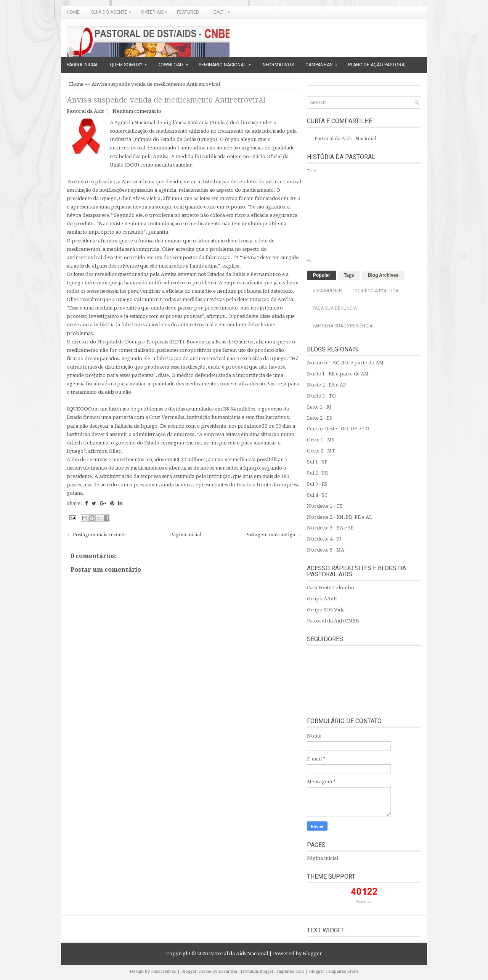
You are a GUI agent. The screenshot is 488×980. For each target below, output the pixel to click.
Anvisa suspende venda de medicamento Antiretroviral (166, 100)
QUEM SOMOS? (131, 62)
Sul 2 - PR (317, 473)
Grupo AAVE (322, 599)
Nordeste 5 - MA (326, 550)
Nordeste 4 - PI (324, 539)
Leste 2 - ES (319, 418)
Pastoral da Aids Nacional (238, 954)
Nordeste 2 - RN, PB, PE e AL (340, 517)
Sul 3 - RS (317, 484)
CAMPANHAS (324, 62)
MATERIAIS (156, 10)
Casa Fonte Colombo (331, 588)
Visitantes (364, 901)
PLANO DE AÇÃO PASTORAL (377, 65)
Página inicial (186, 535)
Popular (322, 275)
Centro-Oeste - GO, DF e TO (338, 429)
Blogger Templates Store (334, 971)
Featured (188, 12)
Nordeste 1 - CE (325, 506)
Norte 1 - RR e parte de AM (338, 374)
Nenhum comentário (137, 111)
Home (73, 12)
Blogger (312, 954)
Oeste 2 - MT (321, 451)
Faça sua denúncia (335, 308)
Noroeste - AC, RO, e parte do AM (345, 363)
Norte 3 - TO (321, 396)
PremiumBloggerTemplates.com (272, 971)
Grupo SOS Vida (326, 610)
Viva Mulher (327, 291)
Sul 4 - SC (317, 495)
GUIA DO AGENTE (113, 10)
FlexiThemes (164, 971)
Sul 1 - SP (317, 462)
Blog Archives (383, 275)
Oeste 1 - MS (321, 440)
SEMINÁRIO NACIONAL (227, 62)
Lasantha (228, 971)
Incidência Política (376, 291)
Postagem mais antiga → (273, 535)
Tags (349, 275)
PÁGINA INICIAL (83, 65)
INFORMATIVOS (278, 65)
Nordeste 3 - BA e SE (330, 528)
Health (222, 10)
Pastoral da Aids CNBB (333, 621)
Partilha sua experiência (343, 326)
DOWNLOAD (175, 62)
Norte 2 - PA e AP (327, 385)
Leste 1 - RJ (319, 407)
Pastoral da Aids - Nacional (345, 139)
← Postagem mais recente (96, 535)
